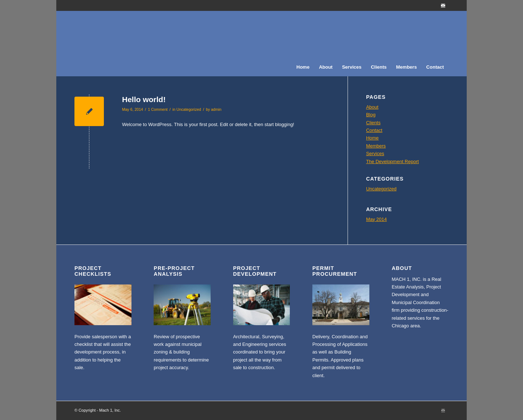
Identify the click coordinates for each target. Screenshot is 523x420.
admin (216, 109)
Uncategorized (189, 109)
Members (376, 146)
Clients (373, 123)
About (372, 107)
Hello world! (144, 99)
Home (372, 138)
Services (375, 154)
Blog (371, 115)
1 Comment (158, 109)
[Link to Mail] (443, 5)
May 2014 (376, 219)
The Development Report (392, 161)
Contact (374, 130)
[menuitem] (303, 67)
